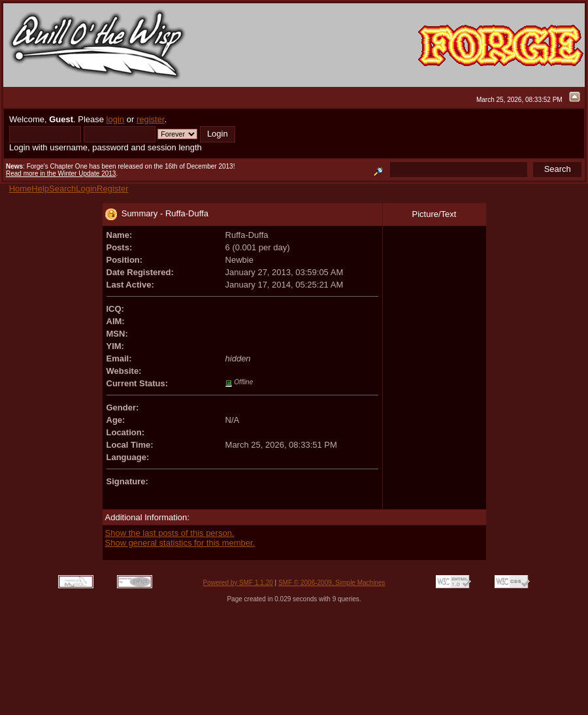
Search (62, 189)
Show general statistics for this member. (180, 543)
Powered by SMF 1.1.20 (238, 583)
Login (86, 189)
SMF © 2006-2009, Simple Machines (332, 583)
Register (112, 189)
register (151, 119)
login (115, 119)
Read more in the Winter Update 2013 (61, 174)
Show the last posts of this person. (170, 533)
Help (40, 189)
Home (21, 189)
